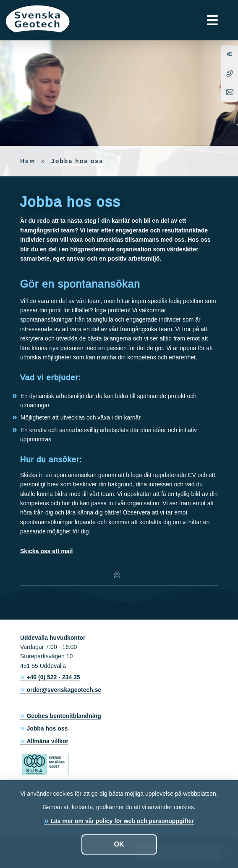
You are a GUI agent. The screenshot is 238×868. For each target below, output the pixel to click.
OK (119, 844)
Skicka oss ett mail (46, 551)
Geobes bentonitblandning (64, 716)
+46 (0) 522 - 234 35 (53, 677)
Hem (28, 161)
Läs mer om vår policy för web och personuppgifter (122, 821)
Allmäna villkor (47, 741)
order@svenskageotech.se (64, 690)
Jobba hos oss (47, 728)
